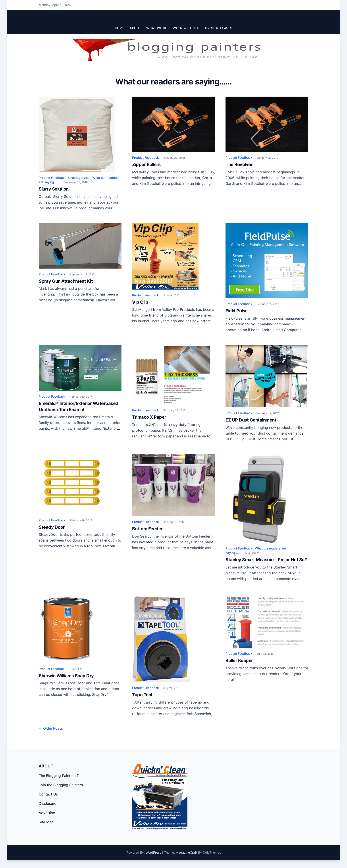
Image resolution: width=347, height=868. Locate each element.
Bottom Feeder (147, 529)
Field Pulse (237, 311)
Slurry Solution (54, 189)
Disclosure (47, 803)
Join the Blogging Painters (61, 785)
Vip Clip (140, 302)
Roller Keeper (239, 660)
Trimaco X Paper (149, 417)
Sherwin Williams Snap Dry (66, 676)
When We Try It (186, 28)
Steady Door (52, 527)
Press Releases (219, 28)
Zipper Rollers (146, 164)
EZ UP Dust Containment (251, 420)
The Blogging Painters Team (62, 776)
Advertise (47, 813)
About (135, 28)
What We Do (157, 28)
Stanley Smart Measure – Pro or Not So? (266, 560)
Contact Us (48, 794)
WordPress (153, 852)
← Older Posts (51, 728)
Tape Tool (142, 695)
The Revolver (239, 164)
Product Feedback (52, 178)
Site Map (46, 822)
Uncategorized (79, 178)
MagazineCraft (186, 852)
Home (120, 28)
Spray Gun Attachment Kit (66, 281)
